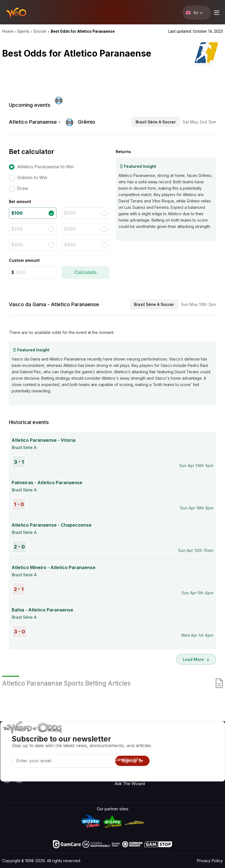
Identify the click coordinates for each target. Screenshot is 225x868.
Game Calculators (132, 751)
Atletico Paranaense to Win (45, 167)
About (178, 737)
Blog (206, 753)
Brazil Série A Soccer (156, 122)
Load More (196, 659)
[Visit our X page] (19, 778)
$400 (70, 245)
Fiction (208, 769)
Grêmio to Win (32, 177)
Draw (23, 188)
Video (207, 745)
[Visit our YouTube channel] (7, 778)
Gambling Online (130, 776)
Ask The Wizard (130, 784)
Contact (180, 745)
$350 (17, 245)
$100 (17, 213)
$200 (70, 213)
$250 (17, 229)
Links (177, 753)
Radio (207, 737)
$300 (70, 229)
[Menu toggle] (216, 13)
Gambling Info (128, 759)
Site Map (210, 761)
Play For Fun (126, 767)
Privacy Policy (210, 861)
